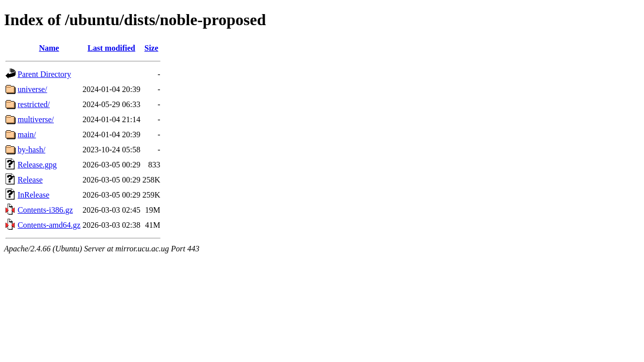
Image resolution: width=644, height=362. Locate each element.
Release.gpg (37, 165)
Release (30, 180)
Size (151, 48)
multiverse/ (36, 119)
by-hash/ (31, 150)
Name (49, 48)
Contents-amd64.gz (49, 225)
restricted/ (34, 104)
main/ (27, 134)
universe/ (32, 89)
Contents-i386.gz (45, 210)
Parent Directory (44, 74)
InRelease (33, 195)
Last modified (111, 48)
